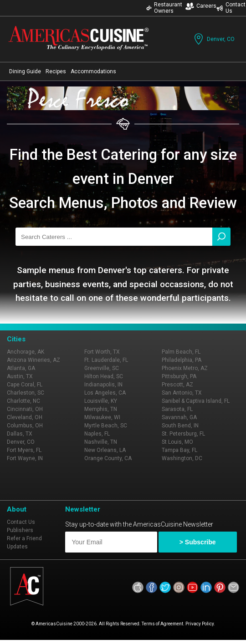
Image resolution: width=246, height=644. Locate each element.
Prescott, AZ (177, 385)
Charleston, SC (26, 393)
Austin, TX (20, 376)
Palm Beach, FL (181, 352)
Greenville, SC (102, 368)
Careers (201, 6)
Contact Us (21, 522)
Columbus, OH (25, 426)
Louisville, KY (101, 401)
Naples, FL (97, 434)
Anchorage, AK (26, 352)
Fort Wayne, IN (25, 458)
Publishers (20, 530)
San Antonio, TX (182, 393)
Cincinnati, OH (25, 409)
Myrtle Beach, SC (106, 426)
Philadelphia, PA (182, 360)
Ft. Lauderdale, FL (106, 360)
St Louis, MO (177, 442)
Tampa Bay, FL (179, 450)
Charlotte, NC (23, 401)
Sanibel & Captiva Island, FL (196, 401)
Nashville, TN (101, 442)
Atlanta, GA (21, 368)
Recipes (56, 71)
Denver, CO (213, 39)
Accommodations (93, 71)
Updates (17, 547)
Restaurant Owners (164, 8)
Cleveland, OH (25, 417)
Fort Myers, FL (24, 450)
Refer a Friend (24, 538)
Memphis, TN (101, 409)
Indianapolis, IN (103, 385)
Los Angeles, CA (105, 393)
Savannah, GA (179, 417)
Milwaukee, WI (102, 417)
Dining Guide (25, 71)
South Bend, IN (180, 426)
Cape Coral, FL (25, 385)
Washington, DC (182, 458)
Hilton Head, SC (104, 376)
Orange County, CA (108, 458)
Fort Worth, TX (102, 352)
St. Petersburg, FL (183, 434)
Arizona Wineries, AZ (33, 360)
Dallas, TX (20, 434)
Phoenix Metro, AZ (185, 368)
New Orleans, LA (105, 450)
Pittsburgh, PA (179, 376)
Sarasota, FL (177, 409)
